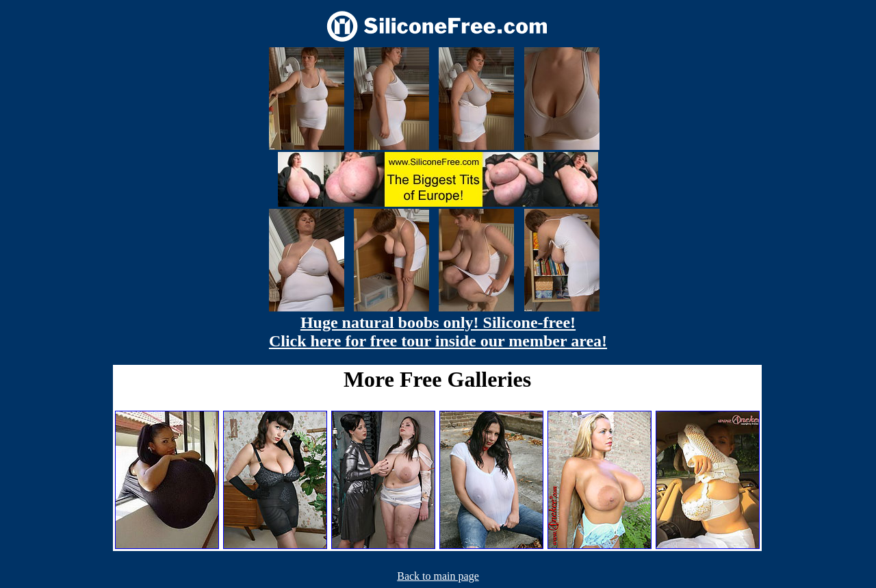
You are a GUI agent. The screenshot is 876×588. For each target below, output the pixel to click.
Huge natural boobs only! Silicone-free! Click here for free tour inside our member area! (438, 332)
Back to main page (438, 576)
